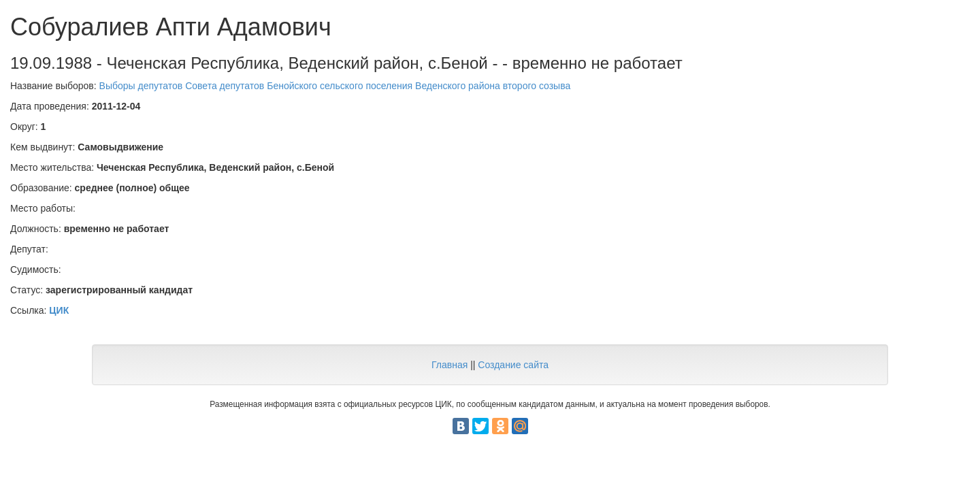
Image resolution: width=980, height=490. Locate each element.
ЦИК (59, 310)
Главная (450, 365)
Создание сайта (513, 365)
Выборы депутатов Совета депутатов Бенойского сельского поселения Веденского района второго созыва (335, 86)
